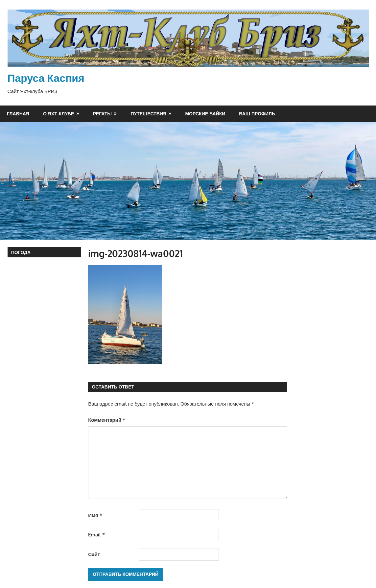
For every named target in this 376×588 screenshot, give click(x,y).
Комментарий (107, 420)
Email (96, 535)
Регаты (102, 114)
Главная (18, 114)
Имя (95, 515)
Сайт (94, 554)
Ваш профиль (257, 114)
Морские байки (205, 114)
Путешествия (148, 114)
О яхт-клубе (59, 114)
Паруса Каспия (46, 78)
